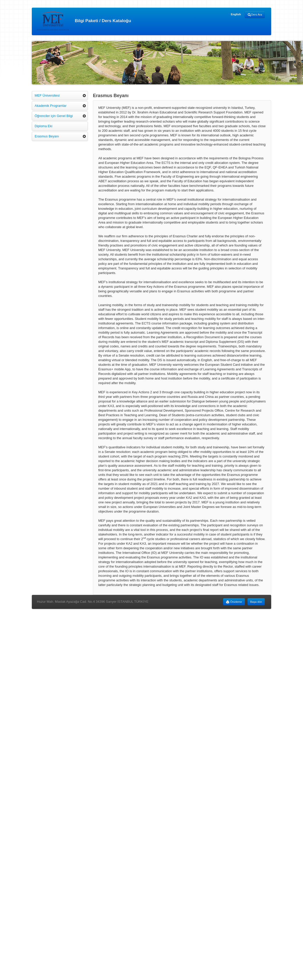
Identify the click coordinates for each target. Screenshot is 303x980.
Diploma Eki (43, 126)
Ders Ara (255, 15)
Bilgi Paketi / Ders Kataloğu (84, 21)
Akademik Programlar (51, 106)
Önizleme (234, 602)
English (236, 14)
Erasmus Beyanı (47, 136)
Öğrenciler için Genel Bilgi (54, 116)
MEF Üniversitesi (47, 95)
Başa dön (256, 602)
